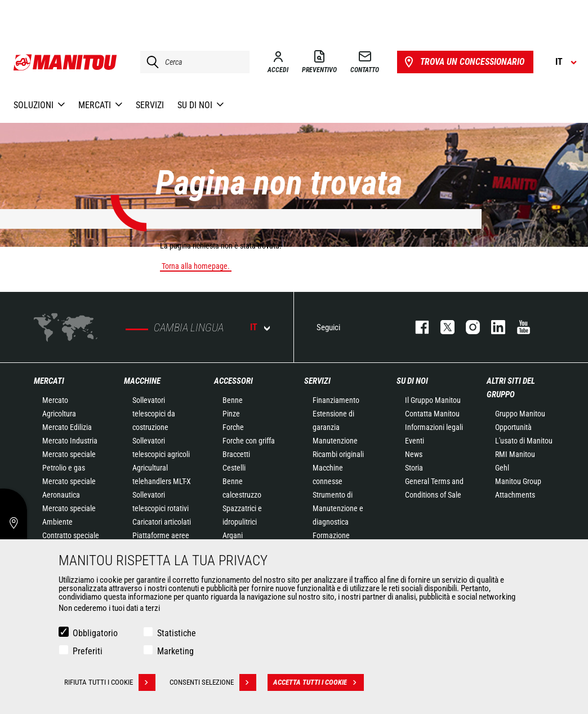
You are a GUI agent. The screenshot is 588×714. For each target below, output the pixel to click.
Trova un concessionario (463, 62)
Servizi (317, 381)
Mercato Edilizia (67, 427)
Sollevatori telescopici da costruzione (154, 414)
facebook (416, 327)
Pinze (231, 414)
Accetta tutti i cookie (318, 682)
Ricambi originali (338, 454)
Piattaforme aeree (161, 535)
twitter (442, 327)
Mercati (49, 381)
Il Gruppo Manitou (433, 400)
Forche (233, 427)
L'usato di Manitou (524, 441)
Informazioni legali (434, 427)
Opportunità (513, 427)
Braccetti (236, 454)
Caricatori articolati (162, 522)
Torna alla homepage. (196, 266)
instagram (467, 327)
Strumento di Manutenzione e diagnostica (338, 508)
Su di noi (412, 381)
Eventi (415, 441)
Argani (233, 535)
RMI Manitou (515, 454)
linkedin (493, 327)
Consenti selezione (213, 682)
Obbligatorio (95, 633)
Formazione (331, 535)
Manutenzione (335, 441)
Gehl (502, 468)
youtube (518, 327)
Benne (233, 400)
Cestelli (234, 468)
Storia (414, 468)
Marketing (175, 651)
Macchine (142, 381)
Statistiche (177, 633)
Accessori (233, 381)
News (414, 454)
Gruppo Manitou (520, 414)
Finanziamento (336, 400)
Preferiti (88, 651)
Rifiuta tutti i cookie (110, 682)
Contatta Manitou (432, 414)
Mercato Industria (70, 441)
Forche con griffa (249, 441)
